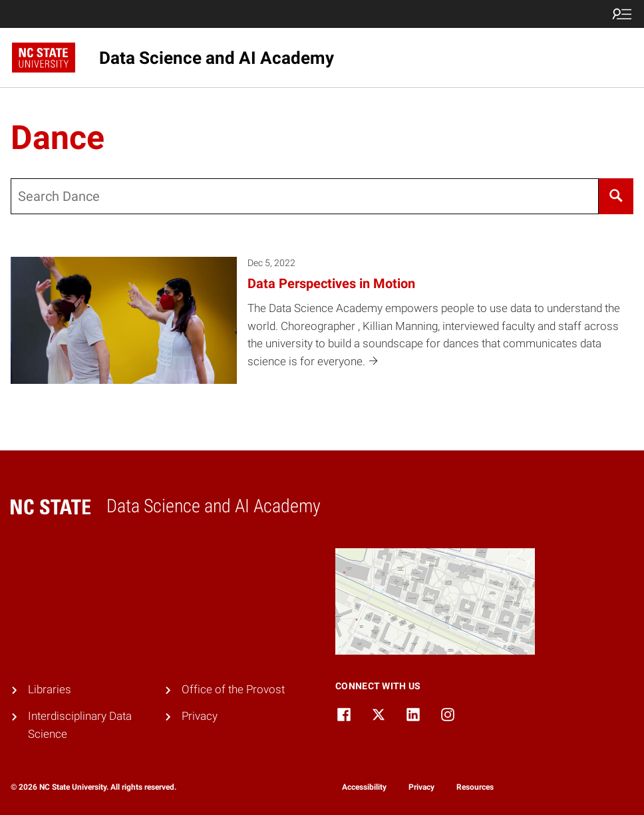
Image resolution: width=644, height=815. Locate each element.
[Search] (616, 196)
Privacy (200, 716)
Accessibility (364, 787)
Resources (475, 787)
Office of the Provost (233, 690)
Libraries (50, 690)
